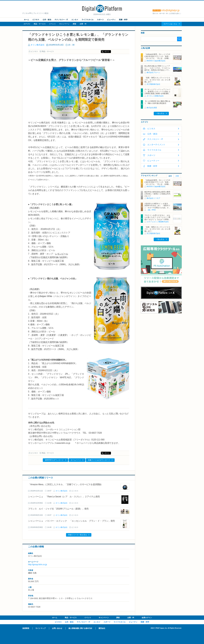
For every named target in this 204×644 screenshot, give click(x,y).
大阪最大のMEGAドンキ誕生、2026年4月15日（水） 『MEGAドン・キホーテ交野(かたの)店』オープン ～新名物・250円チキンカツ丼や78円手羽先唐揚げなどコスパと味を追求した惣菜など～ (157, 209)
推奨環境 (26, 628)
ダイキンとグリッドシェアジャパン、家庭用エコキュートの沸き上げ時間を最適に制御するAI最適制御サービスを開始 (157, 92)
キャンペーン (64, 24)
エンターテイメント (156, 145)
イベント (52, 24)
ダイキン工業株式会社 (155, 96)
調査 (75, 24)
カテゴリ (27, 24)
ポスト (107, 52)
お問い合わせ (57, 628)
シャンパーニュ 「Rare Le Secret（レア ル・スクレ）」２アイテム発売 (64, 497)
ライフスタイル (88, 20)
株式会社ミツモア (153, 198)
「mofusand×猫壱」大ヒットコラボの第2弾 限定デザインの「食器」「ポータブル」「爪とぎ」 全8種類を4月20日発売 (157, 57)
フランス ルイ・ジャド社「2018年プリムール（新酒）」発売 (58, 509)
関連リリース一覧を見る (77, 535)
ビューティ (111, 20)
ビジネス (36, 20)
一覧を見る (160, 113)
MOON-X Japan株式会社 (156, 61)
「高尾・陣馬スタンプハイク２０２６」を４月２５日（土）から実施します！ (157, 80)
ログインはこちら (170, 24)
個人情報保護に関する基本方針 (80, 628)
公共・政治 (47, 20)
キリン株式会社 (38, 45)
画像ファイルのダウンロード (99, 460)
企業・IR (83, 24)
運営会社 (102, 628)
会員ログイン (147, 618)
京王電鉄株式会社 (153, 84)
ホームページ (76, 460)
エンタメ (75, 20)
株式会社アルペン (153, 72)
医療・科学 (123, 20)
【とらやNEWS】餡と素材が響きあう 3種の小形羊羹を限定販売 (157, 102)
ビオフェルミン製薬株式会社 (158, 222)
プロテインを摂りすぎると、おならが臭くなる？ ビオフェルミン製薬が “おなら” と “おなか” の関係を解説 (157, 218)
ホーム (26, 20)
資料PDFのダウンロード (54, 460)
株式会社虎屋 (152, 108)
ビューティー (153, 161)
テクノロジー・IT (61, 20)
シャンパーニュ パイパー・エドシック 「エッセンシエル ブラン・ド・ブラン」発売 (71, 521)
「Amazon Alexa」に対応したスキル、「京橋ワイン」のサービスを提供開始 (65, 484)
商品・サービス (40, 24)
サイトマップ (41, 628)
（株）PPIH (151, 210)
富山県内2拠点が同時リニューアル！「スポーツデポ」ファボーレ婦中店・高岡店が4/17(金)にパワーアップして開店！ (157, 69)
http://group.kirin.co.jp (37, 564)
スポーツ (100, 20)
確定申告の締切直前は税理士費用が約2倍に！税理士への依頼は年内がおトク (157, 194)
